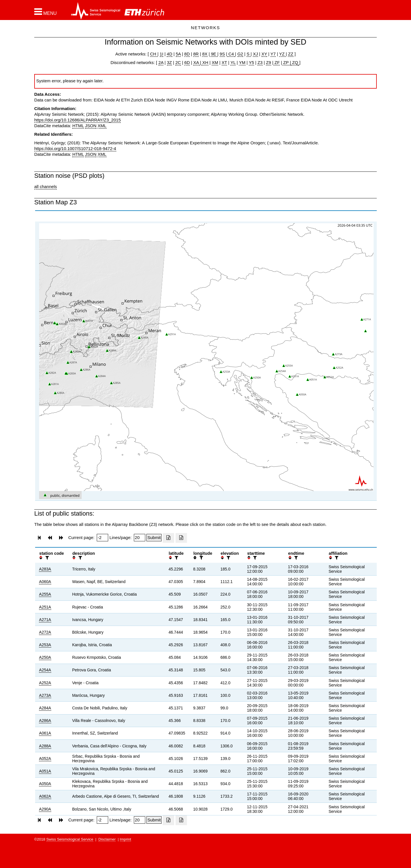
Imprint (126, 839)
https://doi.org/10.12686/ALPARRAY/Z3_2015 (77, 120)
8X (205, 54)
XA (197, 62)
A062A (45, 796)
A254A (45, 670)
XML (102, 126)
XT (224, 62)
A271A (45, 620)
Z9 (269, 62)
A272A (45, 632)
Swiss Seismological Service (70, 839)
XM (215, 62)
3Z (170, 62)
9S (222, 54)
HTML (78, 126)
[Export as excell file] (168, 538)
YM (242, 62)
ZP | (286, 62)
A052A (45, 759)
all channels (46, 186)
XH (205, 62)
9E (214, 54)
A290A (45, 809)
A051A (45, 771)
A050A (45, 784)
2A (161, 62)
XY (264, 54)
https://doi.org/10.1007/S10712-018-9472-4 (75, 148)
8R (196, 54)
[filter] (47, 558)
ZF (277, 62)
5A (178, 54)
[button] (46, 12)
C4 (231, 54)
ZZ (291, 54)
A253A (45, 645)
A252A (45, 683)
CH (154, 54)
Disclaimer (107, 839)
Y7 (273, 54)
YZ (282, 54)
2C (178, 62)
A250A (45, 657)
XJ (255, 54)
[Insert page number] (102, 538)
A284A (45, 708)
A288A (45, 746)
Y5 (251, 62)
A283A (45, 569)
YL (233, 62)
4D (169, 54)
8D (187, 54)
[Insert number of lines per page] (140, 538)
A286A (45, 721)
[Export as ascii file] (181, 538)
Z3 (260, 62)
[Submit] (154, 538)
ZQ (294, 62)
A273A (45, 695)
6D (187, 62)
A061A (45, 733)
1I (162, 54)
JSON (91, 126)
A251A (45, 607)
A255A (45, 594)
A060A (45, 582)
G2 (240, 54)
